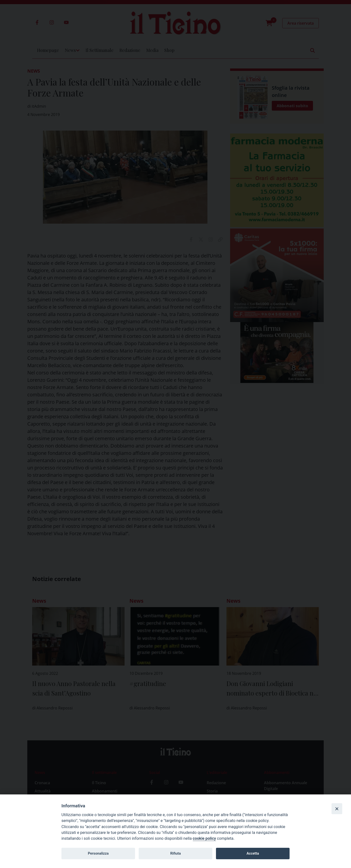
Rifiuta (175, 853)
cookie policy (204, 838)
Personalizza (98, 853)
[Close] (337, 809)
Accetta (253, 853)
